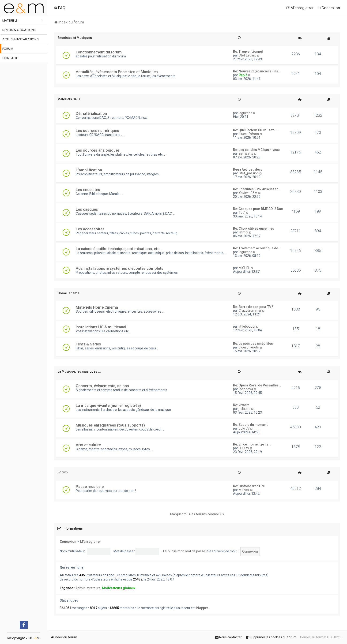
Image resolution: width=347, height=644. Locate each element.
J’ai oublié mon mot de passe (184, 551)
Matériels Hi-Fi (69, 99)
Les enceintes (88, 190)
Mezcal (244, 490)
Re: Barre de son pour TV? (253, 307)
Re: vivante (241, 405)
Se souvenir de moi (223, 551)
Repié (243, 75)
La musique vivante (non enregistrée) (108, 405)
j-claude (245, 409)
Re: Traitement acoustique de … (257, 248)
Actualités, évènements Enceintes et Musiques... (118, 72)
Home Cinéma (68, 293)
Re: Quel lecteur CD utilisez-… (255, 130)
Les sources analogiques (98, 150)
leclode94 (246, 389)
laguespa (245, 113)
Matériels (10, 21)
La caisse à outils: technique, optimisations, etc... (119, 249)
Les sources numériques (97, 131)
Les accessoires (90, 229)
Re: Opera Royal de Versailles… (257, 385)
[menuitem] (60, 8)
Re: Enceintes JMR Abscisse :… (257, 189)
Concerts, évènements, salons (102, 386)
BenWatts (246, 154)
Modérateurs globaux (119, 588)
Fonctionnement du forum (99, 52)
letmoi (243, 232)
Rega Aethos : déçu (248, 169)
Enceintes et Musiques (75, 38)
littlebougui (247, 326)
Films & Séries (88, 344)
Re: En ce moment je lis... (252, 444)
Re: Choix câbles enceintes (254, 228)
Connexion (68, 542)
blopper (202, 608)
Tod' (242, 213)
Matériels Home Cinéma (97, 307)
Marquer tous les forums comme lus (197, 514)
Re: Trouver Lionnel (248, 52)
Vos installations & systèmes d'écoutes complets (120, 268)
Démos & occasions (19, 30)
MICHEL (244, 268)
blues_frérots (249, 134)
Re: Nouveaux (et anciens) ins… (257, 71)
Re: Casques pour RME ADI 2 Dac (258, 209)
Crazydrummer (250, 311)
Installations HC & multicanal (101, 327)
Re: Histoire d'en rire (249, 486)
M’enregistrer (91, 542)
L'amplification (89, 170)
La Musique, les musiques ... (79, 371)
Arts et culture (88, 445)
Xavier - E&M (248, 193)
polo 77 (244, 428)
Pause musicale (90, 487)
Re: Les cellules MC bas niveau (256, 150)
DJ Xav (244, 448)
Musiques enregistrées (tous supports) (110, 425)
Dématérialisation (91, 113)
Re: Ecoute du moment (250, 425)
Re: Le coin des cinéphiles (253, 344)
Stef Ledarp (247, 55)
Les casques (87, 209)
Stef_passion (249, 173)
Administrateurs (88, 588)
